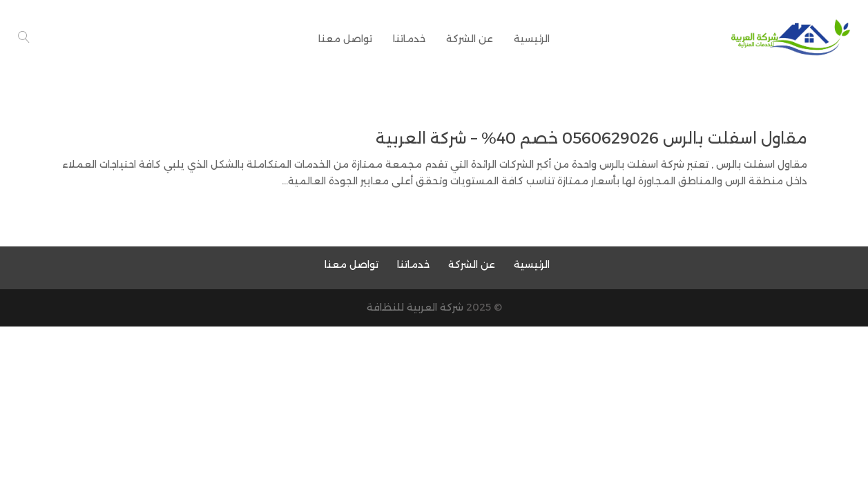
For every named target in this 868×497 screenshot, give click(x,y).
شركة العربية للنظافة (415, 307)
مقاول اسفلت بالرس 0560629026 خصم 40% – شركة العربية (591, 138)
